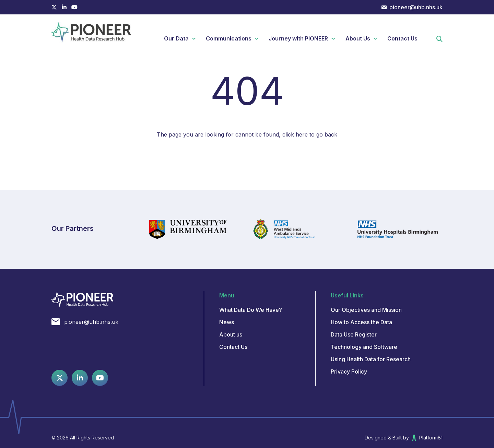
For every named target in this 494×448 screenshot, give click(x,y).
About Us (358, 38)
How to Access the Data (361, 322)
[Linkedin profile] (64, 7)
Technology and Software (364, 347)
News (227, 322)
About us (231, 334)
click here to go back (310, 134)
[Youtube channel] (74, 7)
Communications (229, 38)
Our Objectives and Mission (366, 310)
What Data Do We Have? (251, 310)
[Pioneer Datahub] (82, 299)
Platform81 (427, 438)
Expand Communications (259, 39)
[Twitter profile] (54, 7)
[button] (439, 40)
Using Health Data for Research (371, 359)
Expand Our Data (196, 39)
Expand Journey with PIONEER (336, 39)
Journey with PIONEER (298, 38)
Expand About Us (378, 39)
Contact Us (402, 38)
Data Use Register (354, 334)
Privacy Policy (349, 372)
